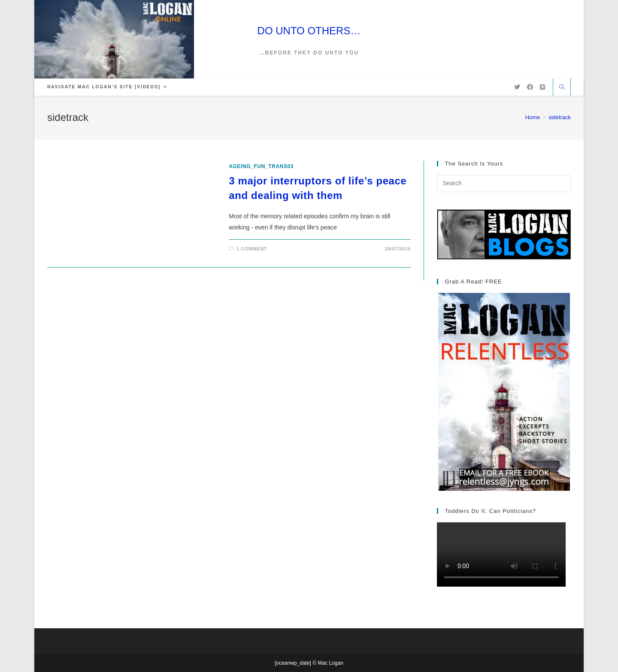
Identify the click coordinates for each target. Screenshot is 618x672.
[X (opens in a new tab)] (517, 87)
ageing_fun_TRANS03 (261, 166)
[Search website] (562, 88)
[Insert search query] (504, 184)
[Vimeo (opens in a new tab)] (542, 87)
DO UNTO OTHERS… (309, 31)
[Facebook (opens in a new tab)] (530, 87)
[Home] (533, 117)
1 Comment (252, 249)
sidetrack (560, 117)
